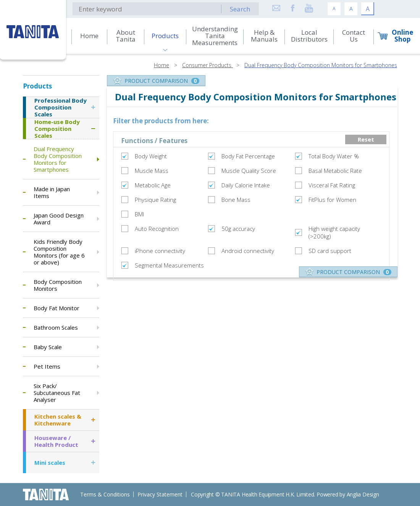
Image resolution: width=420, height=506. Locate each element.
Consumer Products (208, 65)
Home (162, 65)
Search (240, 9)
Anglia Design (363, 494)
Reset (366, 139)
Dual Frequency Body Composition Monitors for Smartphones (321, 65)
